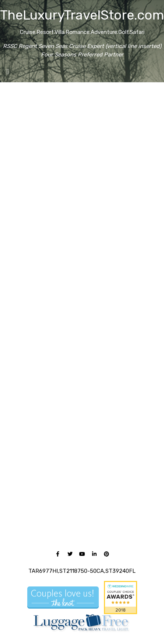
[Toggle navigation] (8, 73)
